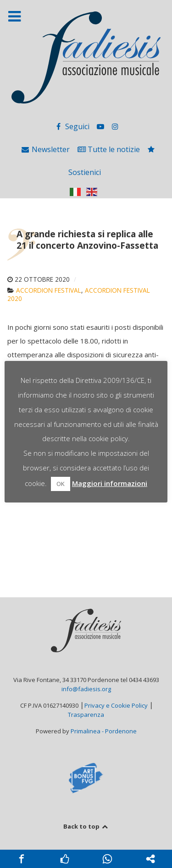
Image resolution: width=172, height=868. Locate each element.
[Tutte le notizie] (110, 149)
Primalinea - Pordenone (104, 731)
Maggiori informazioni (110, 483)
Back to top (86, 826)
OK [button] (61, 484)
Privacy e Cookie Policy (116, 705)
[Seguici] (72, 126)
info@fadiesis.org (86, 689)
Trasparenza (86, 715)
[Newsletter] (46, 149)
